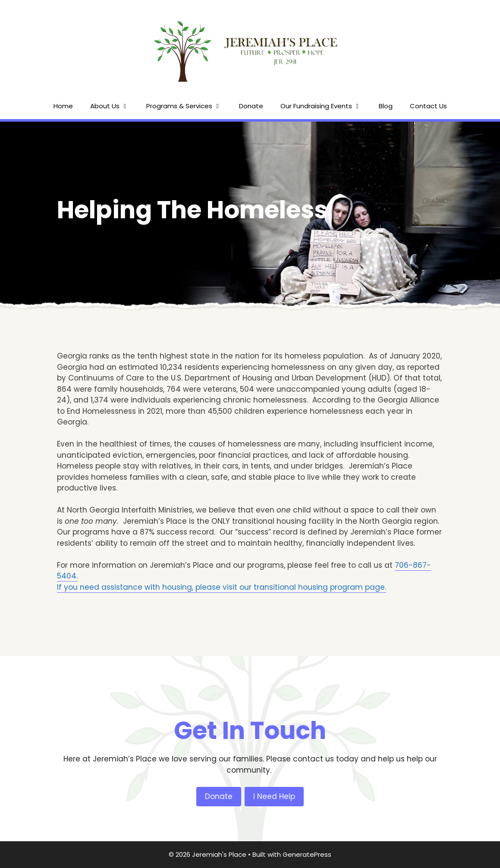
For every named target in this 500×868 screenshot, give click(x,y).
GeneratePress (307, 854)
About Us (114, 106)
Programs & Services (188, 106)
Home (63, 106)
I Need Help (274, 796)
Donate (251, 106)
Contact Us (428, 106)
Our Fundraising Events (325, 106)
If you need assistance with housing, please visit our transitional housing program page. (222, 587)
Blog (386, 106)
